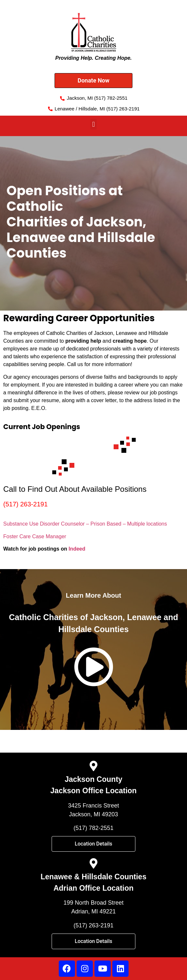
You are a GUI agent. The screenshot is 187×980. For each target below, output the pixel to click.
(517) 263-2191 (25, 504)
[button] (93, 124)
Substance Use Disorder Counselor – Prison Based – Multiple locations (85, 524)
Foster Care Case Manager (35, 536)
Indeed (77, 549)
